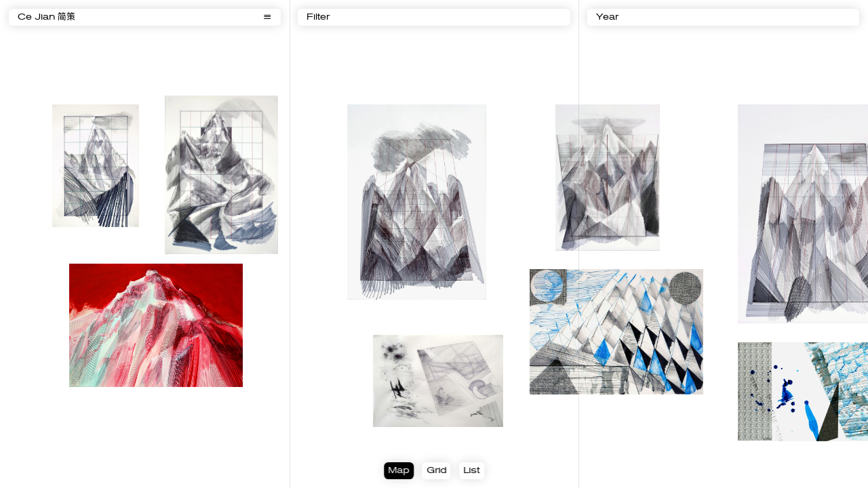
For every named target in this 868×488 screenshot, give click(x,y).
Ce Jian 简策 (46, 17)
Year (607, 17)
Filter (318, 17)
